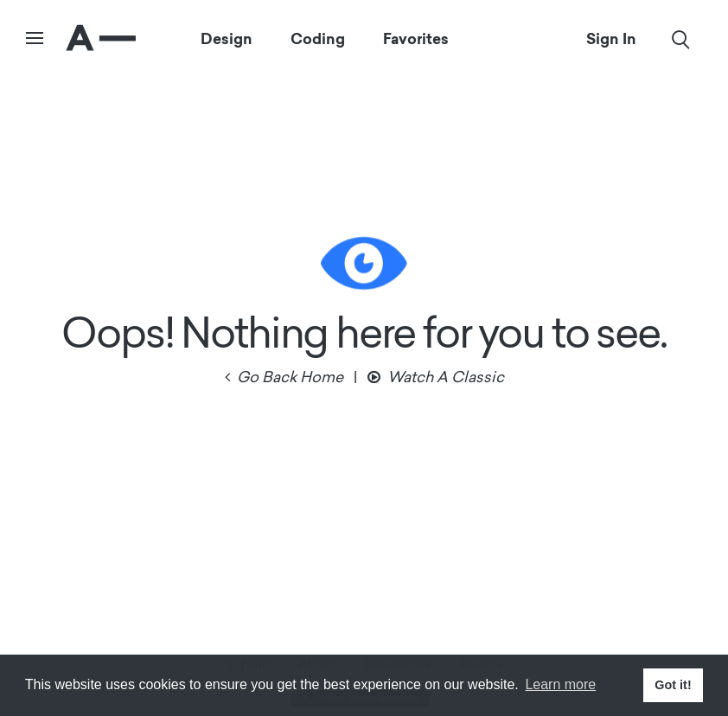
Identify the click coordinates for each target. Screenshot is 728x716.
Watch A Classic (446, 378)
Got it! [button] (673, 685)
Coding (318, 39)
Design (227, 39)
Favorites (416, 39)
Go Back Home (290, 378)
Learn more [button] (560, 684)
